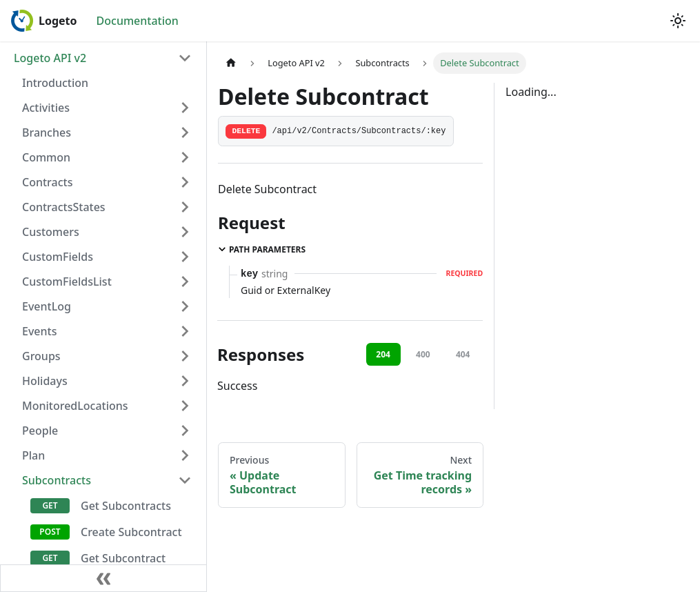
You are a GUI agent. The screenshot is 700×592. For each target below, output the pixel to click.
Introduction (55, 83)
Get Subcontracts (126, 506)
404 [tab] (463, 354)
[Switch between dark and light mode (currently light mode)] (678, 21)
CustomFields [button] (58, 257)
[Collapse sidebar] (103, 578)
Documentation (138, 21)
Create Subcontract (131, 532)
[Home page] (231, 63)
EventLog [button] (47, 306)
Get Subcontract (123, 558)
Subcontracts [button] (57, 480)
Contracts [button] (47, 182)
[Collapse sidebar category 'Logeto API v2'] (185, 58)
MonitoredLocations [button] (75, 406)
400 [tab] (423, 354)
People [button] (40, 431)
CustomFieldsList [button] (67, 282)
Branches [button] (47, 132)
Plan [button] (33, 455)
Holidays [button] (45, 381)
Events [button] (39, 331)
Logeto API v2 (50, 58)
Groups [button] (41, 356)
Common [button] (46, 157)
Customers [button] (51, 232)
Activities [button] (46, 108)
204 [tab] (383, 354)
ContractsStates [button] (64, 207)
